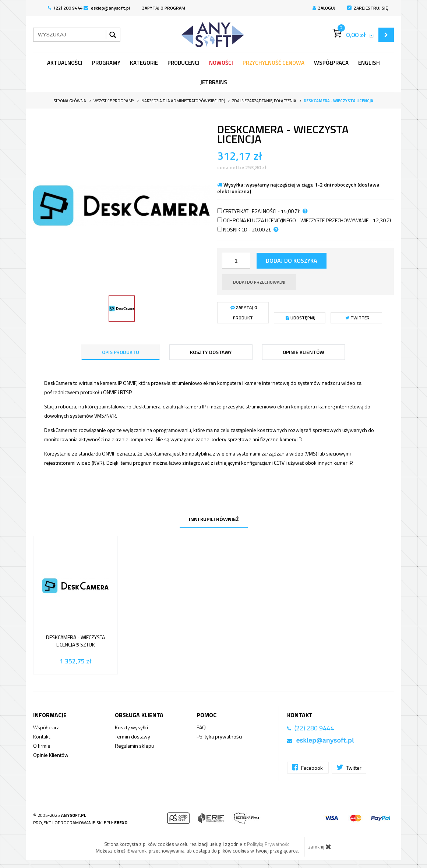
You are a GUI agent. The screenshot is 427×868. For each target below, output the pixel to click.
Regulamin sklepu (134, 746)
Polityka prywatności (219, 736)
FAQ (201, 727)
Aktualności (65, 63)
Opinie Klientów (51, 755)
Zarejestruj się (368, 8)
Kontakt (42, 736)
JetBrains (214, 82)
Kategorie (144, 63)
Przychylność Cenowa (274, 63)
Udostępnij (301, 318)
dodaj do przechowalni (259, 282)
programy (106, 63)
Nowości (221, 63)
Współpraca (331, 63)
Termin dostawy (133, 736)
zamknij (320, 847)
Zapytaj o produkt (244, 313)
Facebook (308, 767)
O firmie (42, 746)
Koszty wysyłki (131, 727)
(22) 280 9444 (65, 8)
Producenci (183, 63)
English (369, 63)
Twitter (357, 318)
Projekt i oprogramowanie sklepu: (80, 823)
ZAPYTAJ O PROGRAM (164, 8)
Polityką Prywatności (269, 844)
